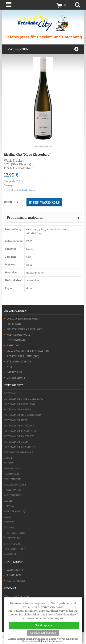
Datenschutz (16, 378)
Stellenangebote (19, 361)
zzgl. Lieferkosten (27, 190)
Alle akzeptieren (44, 625)
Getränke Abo (16, 340)
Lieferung (14, 324)
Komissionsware (18, 335)
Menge (8, 202)
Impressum (14, 372)
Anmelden (14, 575)
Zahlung (13, 345)
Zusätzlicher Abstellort (24, 329)
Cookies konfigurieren (43, 633)
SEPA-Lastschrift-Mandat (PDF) (28, 351)
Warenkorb (15, 570)
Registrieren (16, 581)
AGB (9, 367)
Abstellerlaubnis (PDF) (23, 356)
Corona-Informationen (23, 319)
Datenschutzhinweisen (51, 641)
